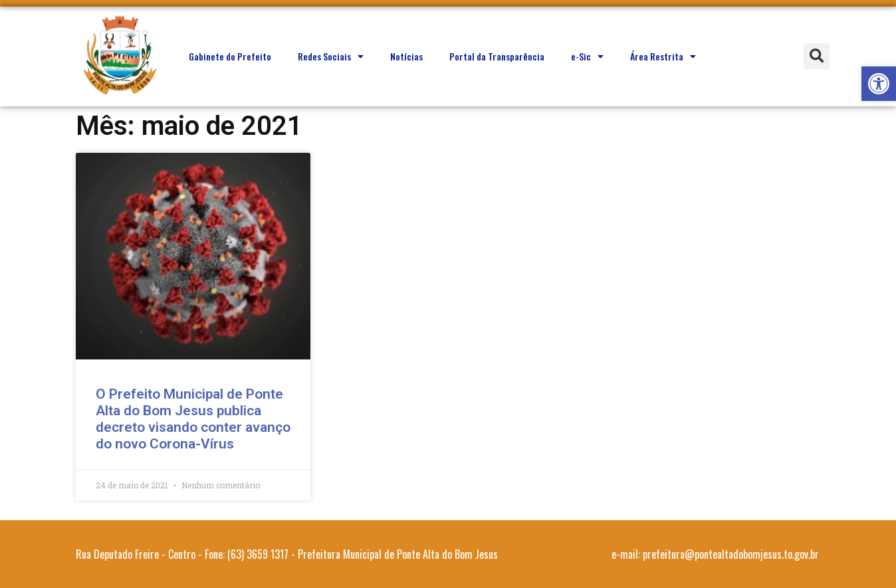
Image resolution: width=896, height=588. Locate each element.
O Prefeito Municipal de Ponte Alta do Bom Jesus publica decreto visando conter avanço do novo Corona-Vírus (193, 419)
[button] (879, 84)
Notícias (406, 56)
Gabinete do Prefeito (230, 56)
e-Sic (587, 56)
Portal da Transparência (497, 56)
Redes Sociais (331, 56)
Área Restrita (663, 56)
